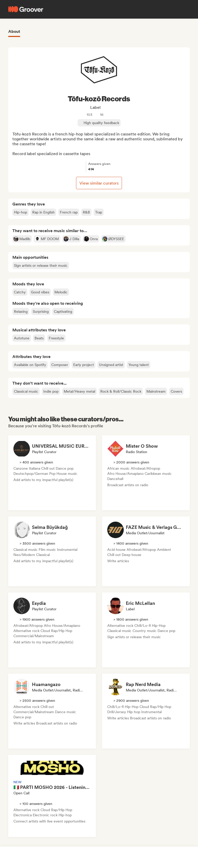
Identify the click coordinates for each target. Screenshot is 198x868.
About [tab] (14, 31)
